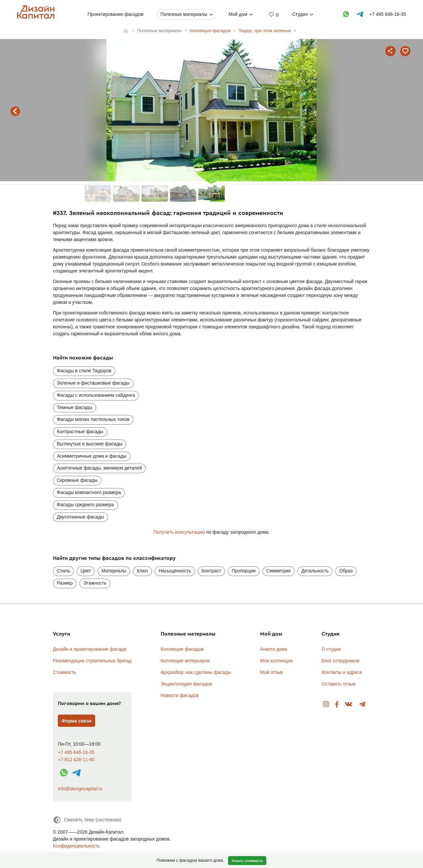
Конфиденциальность (76, 846)
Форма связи (77, 721)
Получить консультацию (179, 532)
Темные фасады (75, 407)
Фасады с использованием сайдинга (96, 395)
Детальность (315, 571)
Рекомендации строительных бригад (92, 661)
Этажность (95, 583)
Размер (65, 583)
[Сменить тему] (87, 820)
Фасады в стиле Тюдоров (84, 371)
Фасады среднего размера (85, 505)
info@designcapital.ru (80, 789)
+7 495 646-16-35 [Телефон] (388, 14)
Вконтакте (349, 704)
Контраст (211, 571)
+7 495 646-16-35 (76, 752)
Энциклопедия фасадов (186, 684)
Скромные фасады (77, 480)
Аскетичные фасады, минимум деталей (99, 468)
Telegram (362, 704)
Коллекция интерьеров (185, 661)
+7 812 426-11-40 (76, 760)
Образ (346, 571)
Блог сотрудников (341, 661)
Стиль (63, 571)
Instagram (326, 704)
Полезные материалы (184, 14)
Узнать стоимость (247, 861)
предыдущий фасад (15, 111)
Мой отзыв (271, 672)
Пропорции (244, 571)
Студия (300, 14)
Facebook (337, 704)
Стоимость (64, 672)
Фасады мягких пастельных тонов (93, 419)
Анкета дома (274, 649)
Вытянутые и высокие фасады (90, 444)
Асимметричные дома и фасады (92, 456)
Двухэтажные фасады (80, 517)
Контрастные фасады (80, 432)
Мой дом (238, 14)
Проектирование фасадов (115, 14)
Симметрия (279, 571)
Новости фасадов (180, 695)
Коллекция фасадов (182, 649)
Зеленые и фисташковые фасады (93, 383)
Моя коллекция (276, 661)
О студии (331, 649)
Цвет (86, 571)
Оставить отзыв (339, 684)
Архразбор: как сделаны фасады (196, 672)
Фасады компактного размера (89, 492)
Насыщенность (175, 571)
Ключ (142, 571)
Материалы (114, 571)
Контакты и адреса (342, 672)
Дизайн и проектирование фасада (90, 649)
